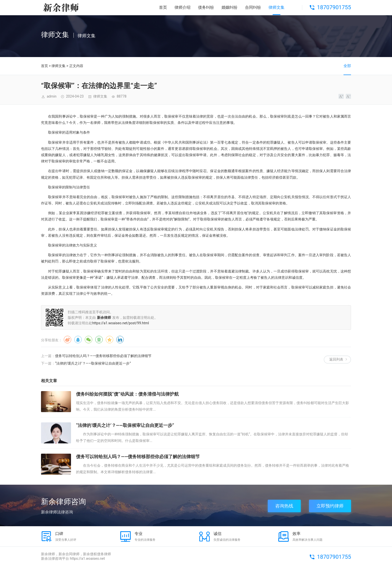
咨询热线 (284, 506)
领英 (120, 340)
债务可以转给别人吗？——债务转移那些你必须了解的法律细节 (103, 356)
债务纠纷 (206, 7)
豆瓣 (99, 340)
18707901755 (334, 7)
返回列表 (336, 359)
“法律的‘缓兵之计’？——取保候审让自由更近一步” (93, 363)
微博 (67, 340)
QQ (78, 340)
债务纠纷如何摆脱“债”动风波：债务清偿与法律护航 (127, 394)
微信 (88, 340)
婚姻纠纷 (229, 7)
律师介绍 (182, 7)
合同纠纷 (253, 7)
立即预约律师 (330, 506)
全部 (347, 66)
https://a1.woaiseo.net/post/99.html (121, 323)
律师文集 (276, 7)
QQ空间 (109, 340)
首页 (163, 7)
